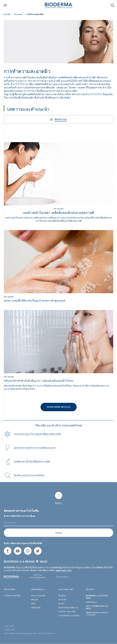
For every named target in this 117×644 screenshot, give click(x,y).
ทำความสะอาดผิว (38, 598)
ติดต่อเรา (59, 505)
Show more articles (59, 407)
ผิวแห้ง (61, 606)
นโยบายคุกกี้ (9, 629)
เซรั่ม (33, 606)
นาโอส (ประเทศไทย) (12, 598)
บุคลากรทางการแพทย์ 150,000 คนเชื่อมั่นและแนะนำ (35, 450)
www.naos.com (64, 573)
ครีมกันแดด (36, 610)
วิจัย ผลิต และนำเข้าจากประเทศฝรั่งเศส (29, 478)
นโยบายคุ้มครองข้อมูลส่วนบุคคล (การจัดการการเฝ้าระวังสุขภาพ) (29, 636)
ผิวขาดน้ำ (62, 602)
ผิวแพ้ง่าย (62, 598)
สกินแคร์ (35, 602)
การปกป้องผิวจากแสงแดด (69, 618)
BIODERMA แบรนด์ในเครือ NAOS (97, 599)
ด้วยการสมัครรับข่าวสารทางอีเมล (20, 518)
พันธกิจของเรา (92, 605)
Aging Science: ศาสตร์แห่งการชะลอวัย (97, 616)
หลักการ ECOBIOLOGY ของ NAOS (97, 610)
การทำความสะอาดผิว (67, 614)
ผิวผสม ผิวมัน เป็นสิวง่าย (68, 610)
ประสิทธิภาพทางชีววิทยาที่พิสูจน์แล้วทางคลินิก (32, 464)
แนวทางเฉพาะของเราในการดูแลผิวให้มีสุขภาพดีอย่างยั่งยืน (37, 436)
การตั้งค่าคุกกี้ (9, 632)
